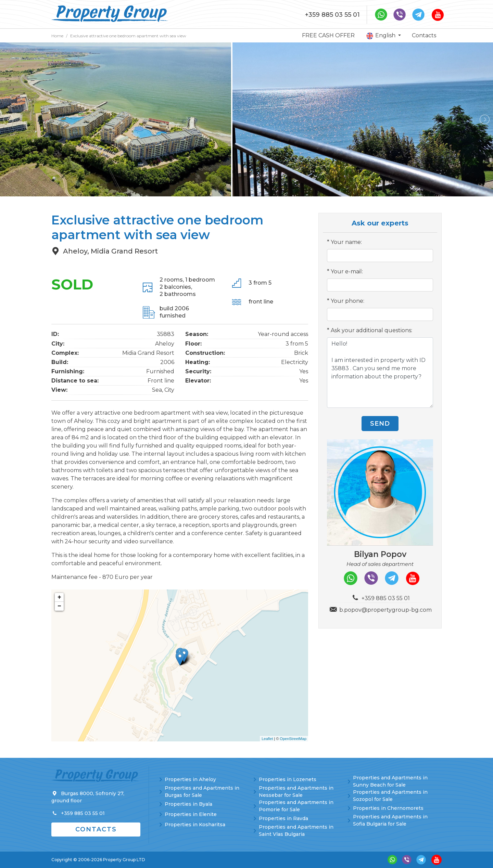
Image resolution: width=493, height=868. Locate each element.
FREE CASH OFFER (328, 35)
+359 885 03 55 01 (332, 15)
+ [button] (59, 597)
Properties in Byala (188, 804)
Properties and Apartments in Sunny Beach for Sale (390, 781)
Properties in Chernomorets (388, 808)
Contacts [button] (96, 829)
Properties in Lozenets (288, 779)
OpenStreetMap (293, 739)
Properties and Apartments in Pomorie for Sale (296, 806)
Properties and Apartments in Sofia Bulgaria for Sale (390, 820)
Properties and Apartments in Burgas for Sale (202, 792)
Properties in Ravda (283, 818)
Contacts (424, 35)
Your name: (346, 242)
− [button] (59, 606)
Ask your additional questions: (371, 330)
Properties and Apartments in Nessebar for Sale (296, 792)
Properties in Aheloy (190, 779)
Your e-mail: (347, 271)
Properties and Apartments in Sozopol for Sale (390, 796)
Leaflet (267, 739)
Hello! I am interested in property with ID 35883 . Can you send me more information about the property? (380, 373)
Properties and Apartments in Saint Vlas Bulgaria (296, 831)
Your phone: (347, 301)
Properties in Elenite (191, 814)
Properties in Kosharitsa (195, 825)
